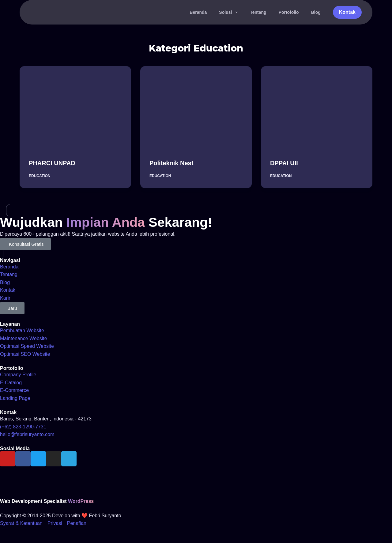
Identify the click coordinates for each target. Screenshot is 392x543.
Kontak (347, 12)
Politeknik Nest (171, 163)
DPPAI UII (284, 163)
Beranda (198, 12)
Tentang (258, 12)
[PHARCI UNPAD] (75, 108)
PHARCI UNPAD (52, 163)
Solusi (230, 12)
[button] (12, 308)
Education (40, 176)
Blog (316, 12)
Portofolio (289, 12)
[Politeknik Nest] (196, 108)
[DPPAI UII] (317, 108)
